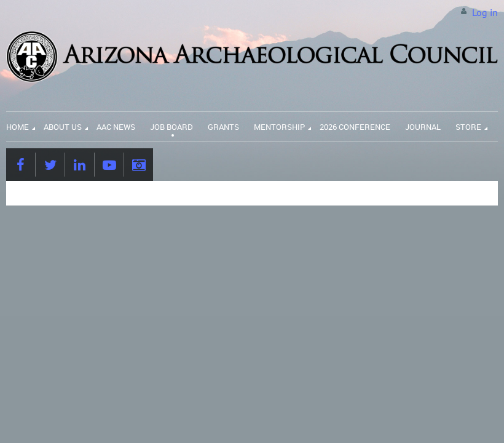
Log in (485, 12)
